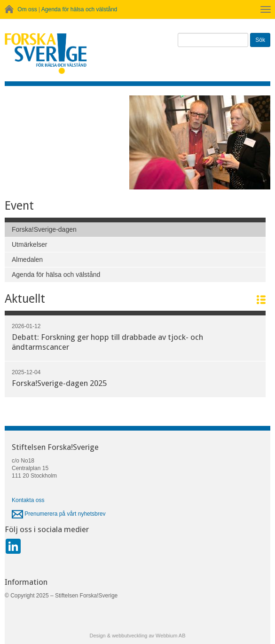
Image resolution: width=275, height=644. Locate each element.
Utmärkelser (29, 244)
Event (19, 206)
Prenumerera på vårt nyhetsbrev (59, 514)
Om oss (27, 9)
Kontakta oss (28, 500)
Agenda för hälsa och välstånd (79, 9)
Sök (260, 40)
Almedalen (27, 259)
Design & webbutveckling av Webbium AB (137, 636)
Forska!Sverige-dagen (44, 229)
